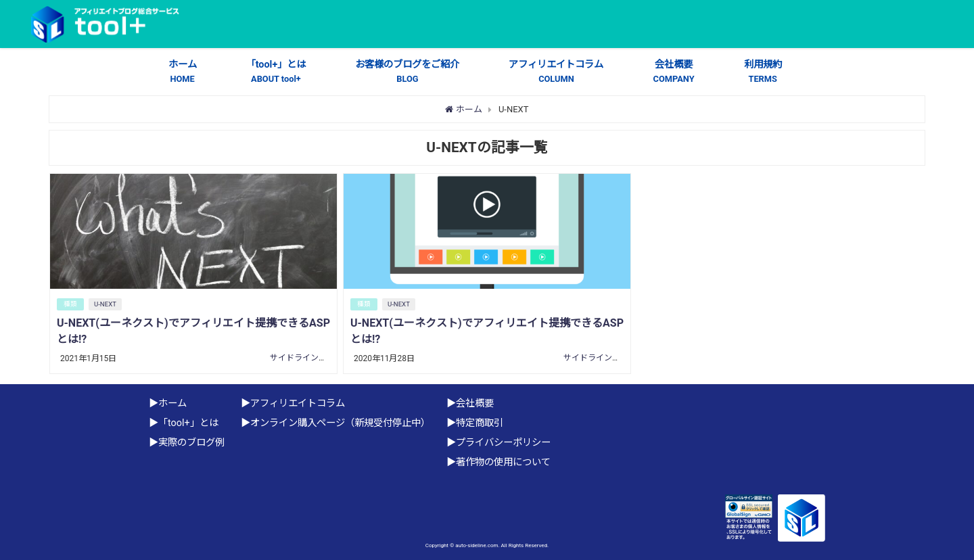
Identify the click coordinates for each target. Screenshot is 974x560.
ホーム (183, 72)
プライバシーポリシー (503, 443)
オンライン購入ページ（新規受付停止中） (340, 423)
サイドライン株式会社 (310, 358)
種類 (70, 304)
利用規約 (763, 72)
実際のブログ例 (191, 443)
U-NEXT (105, 304)
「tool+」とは (276, 72)
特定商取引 (480, 423)
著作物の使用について (503, 462)
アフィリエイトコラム (556, 72)
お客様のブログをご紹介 (407, 72)
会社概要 (674, 72)
